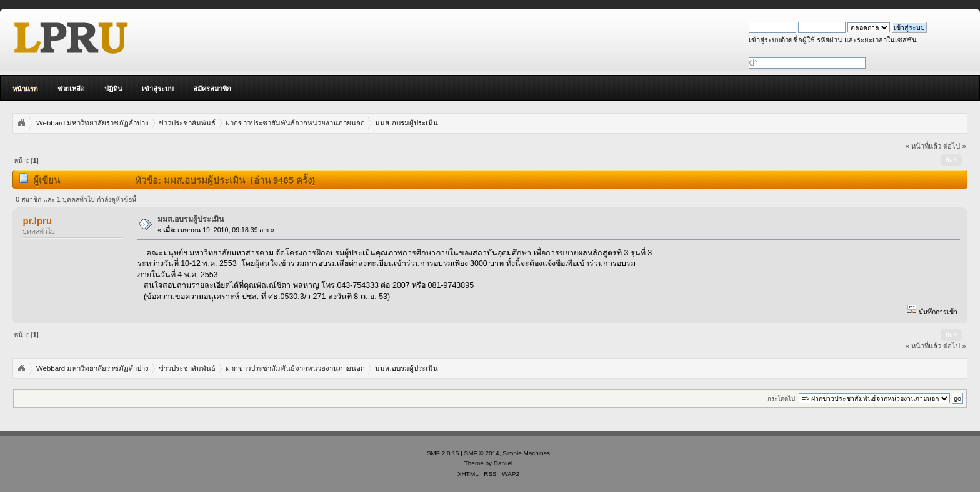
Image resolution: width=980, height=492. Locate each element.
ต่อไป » (954, 146)
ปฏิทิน (113, 89)
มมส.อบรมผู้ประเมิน (191, 219)
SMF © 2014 (482, 453)
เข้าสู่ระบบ (158, 89)
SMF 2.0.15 (443, 453)
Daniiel (503, 463)
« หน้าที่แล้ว (923, 146)
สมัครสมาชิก (212, 89)
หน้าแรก (25, 89)
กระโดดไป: (782, 399)
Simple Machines (526, 453)
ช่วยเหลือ (71, 89)
